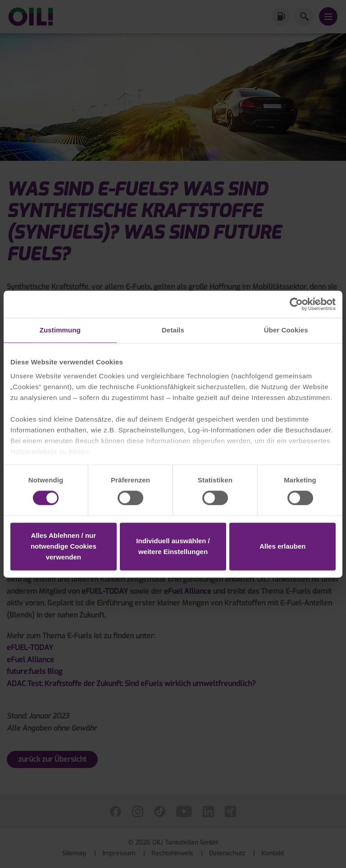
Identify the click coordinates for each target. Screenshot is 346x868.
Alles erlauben (283, 546)
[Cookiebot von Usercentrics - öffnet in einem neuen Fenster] (296, 304)
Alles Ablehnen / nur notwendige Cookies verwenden (64, 546)
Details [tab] (173, 330)
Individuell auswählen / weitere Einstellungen (173, 546)
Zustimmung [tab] (60, 330)
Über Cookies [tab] (286, 330)
